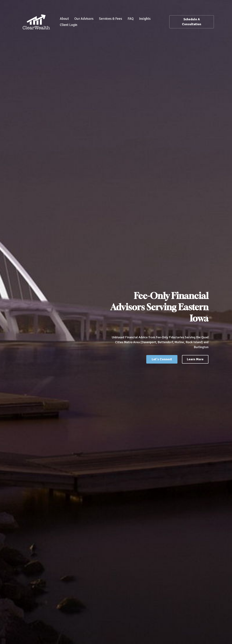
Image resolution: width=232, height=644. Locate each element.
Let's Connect (162, 359)
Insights (145, 19)
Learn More (195, 359)
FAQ (131, 19)
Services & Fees (111, 19)
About (64, 19)
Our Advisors (84, 19)
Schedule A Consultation (192, 22)
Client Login (69, 25)
